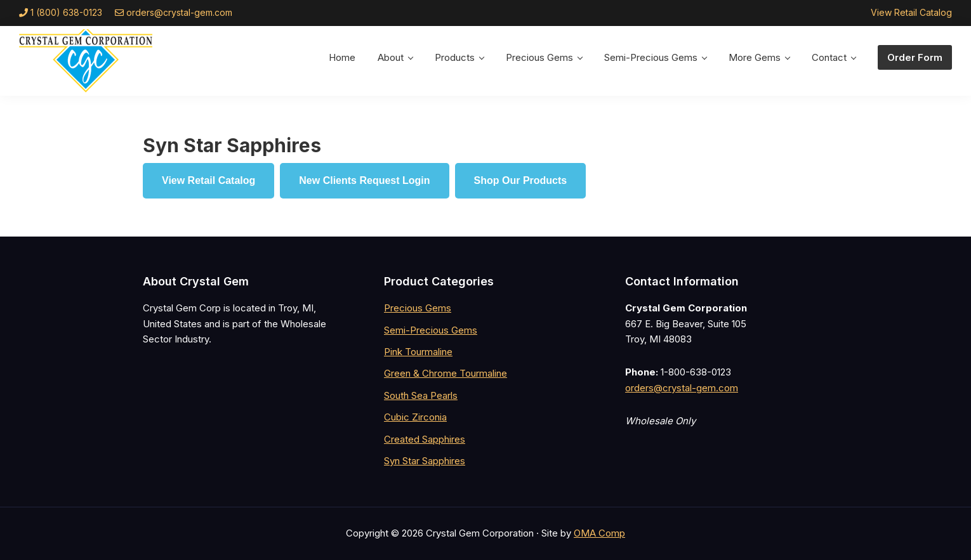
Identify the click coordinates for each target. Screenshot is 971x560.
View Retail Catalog (911, 12)
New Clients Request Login (364, 180)
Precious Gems (418, 308)
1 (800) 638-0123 (66, 12)
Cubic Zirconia (415, 417)
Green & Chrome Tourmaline (446, 373)
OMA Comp (599, 533)
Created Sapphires (425, 439)
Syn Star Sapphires (425, 461)
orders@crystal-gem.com (179, 12)
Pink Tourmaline (418, 352)
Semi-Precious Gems (431, 330)
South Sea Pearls (421, 395)
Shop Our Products (521, 180)
